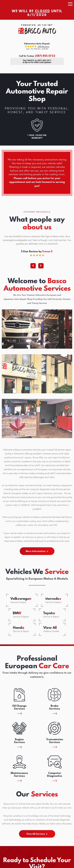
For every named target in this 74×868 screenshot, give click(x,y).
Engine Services (19, 741)
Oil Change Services (19, 707)
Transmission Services (55, 741)
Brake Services (55, 707)
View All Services (36, 834)
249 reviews (43, 47)
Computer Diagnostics (55, 774)
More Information (36, 551)
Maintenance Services (19, 774)
